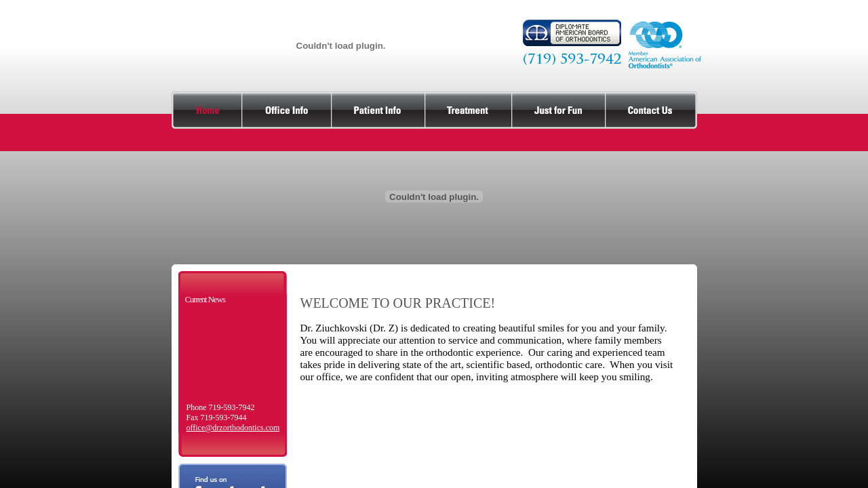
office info (287, 110)
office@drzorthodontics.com (233, 428)
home (207, 110)
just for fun (559, 110)
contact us (651, 110)
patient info (378, 110)
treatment (469, 110)
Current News (205, 300)
